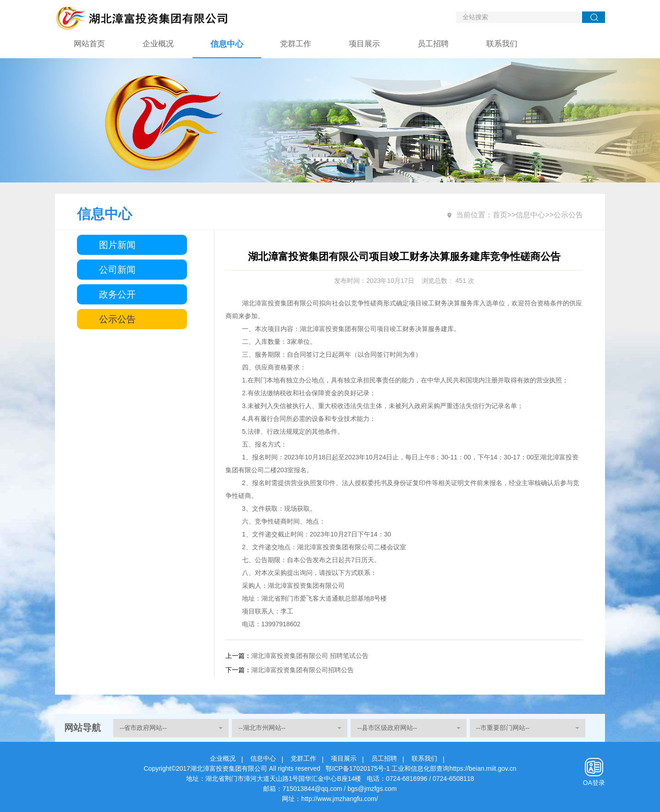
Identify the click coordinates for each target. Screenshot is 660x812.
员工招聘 (433, 44)
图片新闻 (117, 245)
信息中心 (227, 44)
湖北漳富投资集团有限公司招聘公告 (302, 670)
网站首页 (89, 44)
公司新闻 (117, 270)
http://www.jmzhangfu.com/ (339, 799)
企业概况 (158, 44)
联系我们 (502, 44)
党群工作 (296, 44)
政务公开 (117, 294)
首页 (500, 215)
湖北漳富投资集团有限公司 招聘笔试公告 (310, 656)
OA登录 (594, 783)
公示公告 (117, 319)
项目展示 (364, 44)
